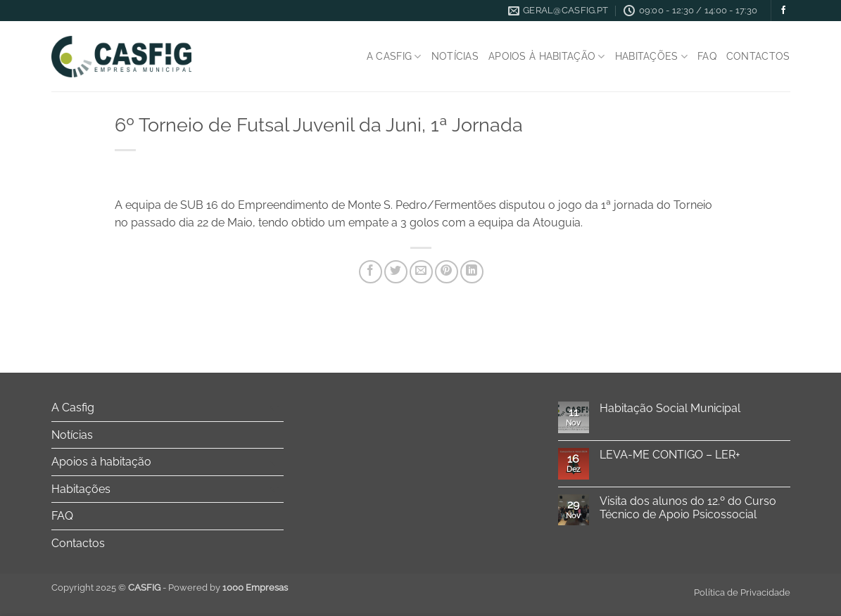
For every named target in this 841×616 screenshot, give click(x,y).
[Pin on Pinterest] (447, 272)
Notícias (455, 56)
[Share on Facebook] (371, 272)
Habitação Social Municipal (670, 408)
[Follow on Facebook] (783, 11)
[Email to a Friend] (421, 272)
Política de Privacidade (742, 592)
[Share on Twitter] (396, 272)
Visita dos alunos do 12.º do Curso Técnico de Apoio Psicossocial (688, 508)
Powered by (228, 588)
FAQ (707, 56)
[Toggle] (275, 408)
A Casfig (394, 57)
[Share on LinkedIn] (472, 272)
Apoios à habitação (547, 57)
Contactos (758, 56)
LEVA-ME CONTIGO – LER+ (670, 455)
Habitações (651, 57)
